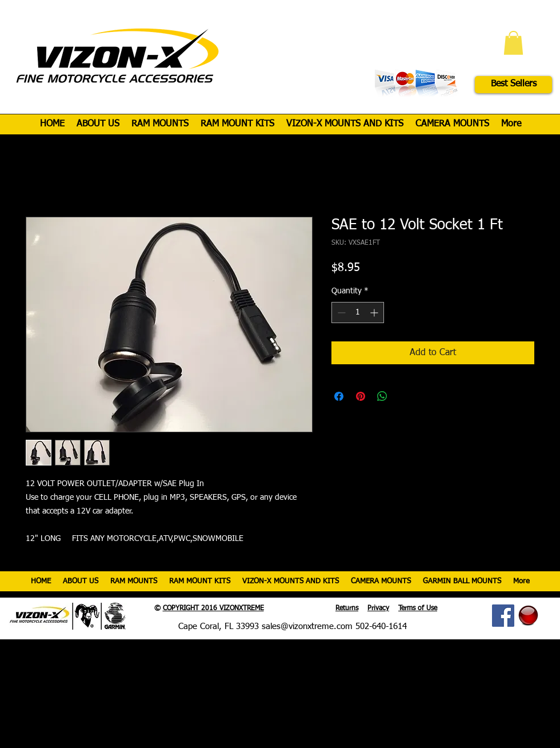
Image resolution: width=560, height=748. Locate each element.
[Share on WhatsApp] (382, 396)
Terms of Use (418, 608)
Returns (347, 608)
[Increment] (375, 313)
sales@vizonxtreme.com (307, 626)
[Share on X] (404, 396)
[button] (513, 43)
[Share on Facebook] (339, 396)
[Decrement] (340, 313)
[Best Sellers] (513, 85)
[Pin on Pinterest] (361, 396)
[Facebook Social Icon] (503, 616)
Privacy (378, 608)
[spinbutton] (358, 313)
